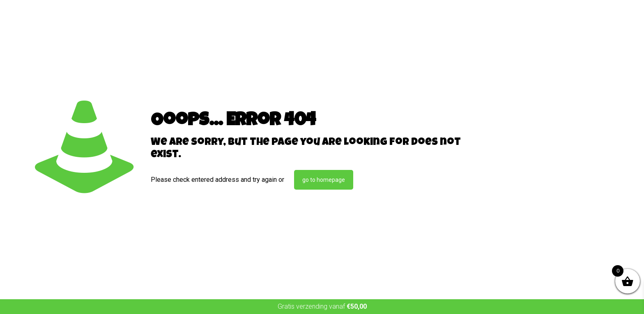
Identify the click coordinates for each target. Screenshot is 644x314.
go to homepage (324, 180)
